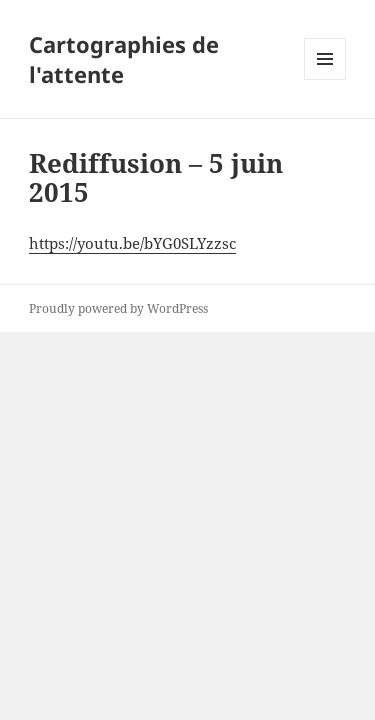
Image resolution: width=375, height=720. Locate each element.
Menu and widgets (325, 79)
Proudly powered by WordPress (118, 308)
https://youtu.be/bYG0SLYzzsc (132, 243)
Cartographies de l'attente (124, 59)
